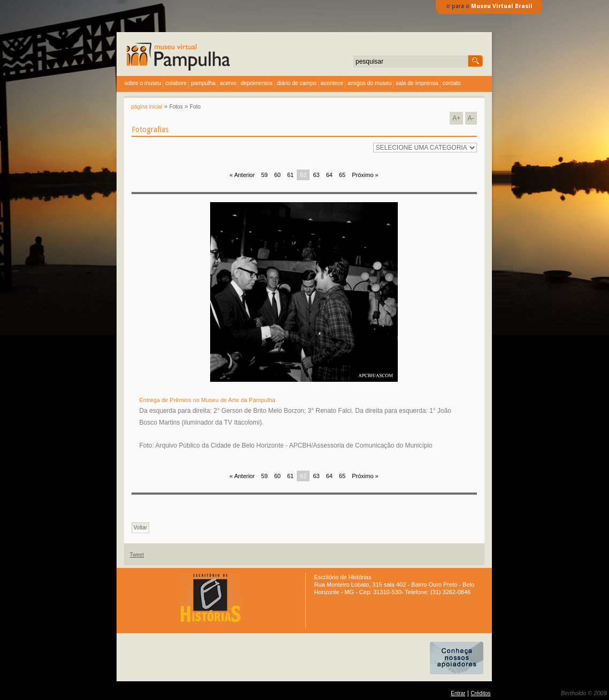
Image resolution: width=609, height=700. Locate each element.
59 (264, 175)
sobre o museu (143, 83)
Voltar (141, 528)
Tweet (137, 555)
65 (342, 175)
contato (452, 83)
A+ (456, 118)
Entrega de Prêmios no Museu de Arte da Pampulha (207, 400)
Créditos (480, 693)
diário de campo (297, 83)
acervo (228, 83)
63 (316, 175)
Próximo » (365, 175)
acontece (332, 83)
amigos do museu (369, 83)
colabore (176, 83)
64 (329, 175)
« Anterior (242, 175)
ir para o (489, 6)
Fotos (176, 107)
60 (277, 175)
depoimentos (257, 83)
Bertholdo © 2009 (584, 693)
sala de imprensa (417, 83)
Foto (195, 107)
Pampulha (203, 83)
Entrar (458, 693)
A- (471, 118)
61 (290, 175)
